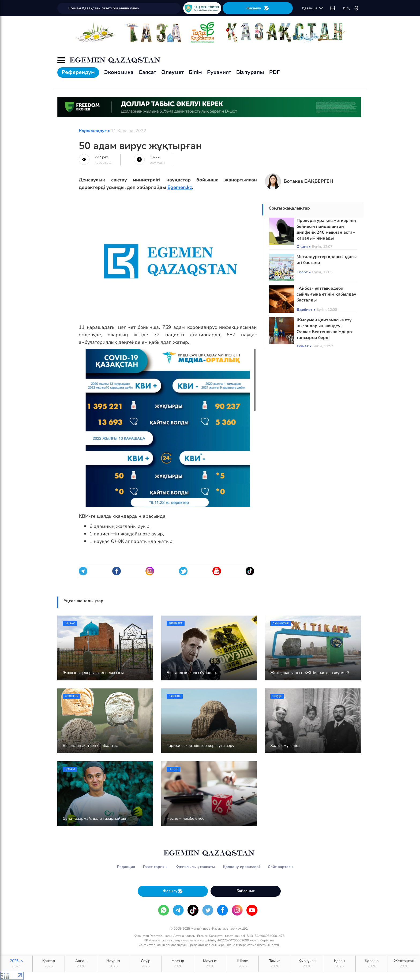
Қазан (339, 964)
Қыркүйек (307, 964)
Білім (195, 72)
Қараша (372, 964)
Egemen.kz (180, 187)
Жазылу (258, 8)
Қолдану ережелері (241, 867)
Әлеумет (172, 72)
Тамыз (275, 964)
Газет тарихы (155, 867)
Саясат (147, 72)
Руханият (219, 72)
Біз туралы (250, 72)
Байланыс (246, 891)
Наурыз (113, 964)
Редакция (126, 867)
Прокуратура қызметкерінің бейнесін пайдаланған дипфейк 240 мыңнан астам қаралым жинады (326, 229)
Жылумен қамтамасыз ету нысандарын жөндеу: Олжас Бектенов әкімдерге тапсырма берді (325, 329)
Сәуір (145, 964)
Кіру (351, 8)
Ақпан (81, 964)
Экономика (119, 72)
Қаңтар (49, 964)
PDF (274, 72)
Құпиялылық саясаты (195, 867)
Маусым (210, 964)
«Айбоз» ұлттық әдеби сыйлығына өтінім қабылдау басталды (326, 294)
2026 (16, 964)
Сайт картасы (281, 867)
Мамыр (178, 964)
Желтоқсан (404, 964)
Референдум (78, 72)
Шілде (242, 964)
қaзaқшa (313, 8)
